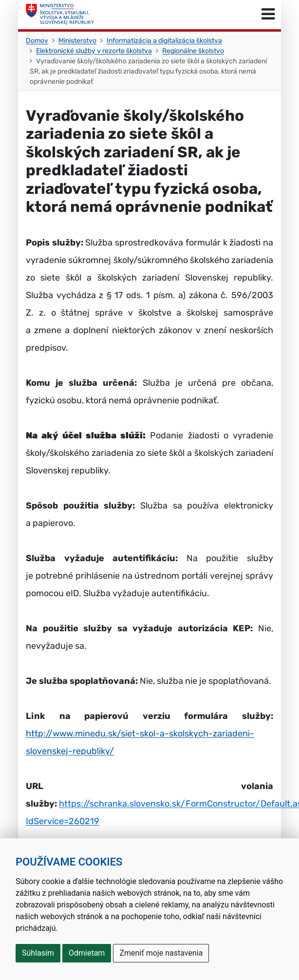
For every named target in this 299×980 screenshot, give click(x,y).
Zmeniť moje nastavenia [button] (161, 953)
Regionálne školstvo (193, 51)
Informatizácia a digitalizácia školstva (164, 41)
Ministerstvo (77, 41)
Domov (37, 41)
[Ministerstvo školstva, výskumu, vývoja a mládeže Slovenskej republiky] (60, 15)
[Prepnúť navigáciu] (268, 15)
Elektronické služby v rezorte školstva (94, 51)
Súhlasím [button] (38, 953)
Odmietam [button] (87, 953)
